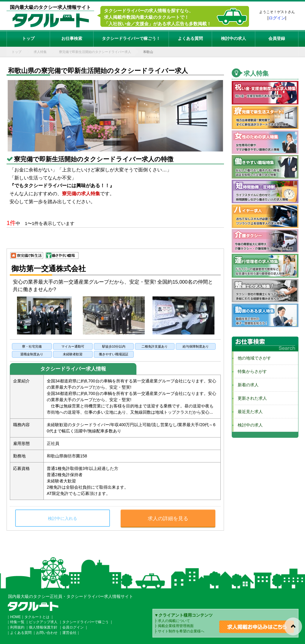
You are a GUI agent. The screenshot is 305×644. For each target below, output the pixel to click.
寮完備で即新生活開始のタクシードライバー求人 (95, 52)
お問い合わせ (47, 633)
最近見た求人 (248, 412)
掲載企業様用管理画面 (176, 626)
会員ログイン (73, 627)
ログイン (277, 18)
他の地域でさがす (252, 358)
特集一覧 (17, 622)
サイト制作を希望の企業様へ (181, 631)
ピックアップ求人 (43, 622)
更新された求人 (250, 398)
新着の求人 (246, 385)
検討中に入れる (63, 518)
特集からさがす (250, 371)
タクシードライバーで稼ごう (85, 622)
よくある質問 (190, 38)
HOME (15, 617)
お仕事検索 (72, 38)
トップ (28, 38)
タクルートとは (37, 617)
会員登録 (277, 38)
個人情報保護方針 (43, 627)
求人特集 (40, 52)
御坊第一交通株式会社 (49, 268)
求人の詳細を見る (168, 519)
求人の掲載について (174, 621)
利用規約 (17, 627)
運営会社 (69, 633)
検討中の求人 (234, 38)
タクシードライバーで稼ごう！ (131, 38)
